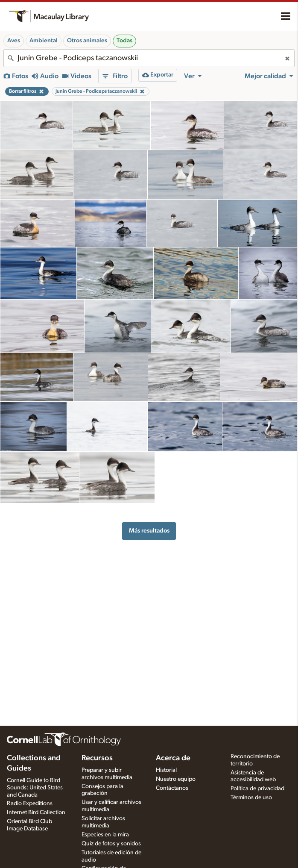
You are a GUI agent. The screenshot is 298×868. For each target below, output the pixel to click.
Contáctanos (172, 788)
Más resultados (149, 531)
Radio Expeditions (30, 803)
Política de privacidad (257, 789)
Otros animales (87, 41)
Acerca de (173, 758)
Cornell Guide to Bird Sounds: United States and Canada (35, 788)
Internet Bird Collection (36, 812)
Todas (124, 41)
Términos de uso (251, 797)
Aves (14, 41)
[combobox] (149, 58)
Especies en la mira (105, 835)
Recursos (97, 758)
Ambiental (44, 41)
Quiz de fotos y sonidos (111, 844)
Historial (166, 770)
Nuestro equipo (176, 779)
